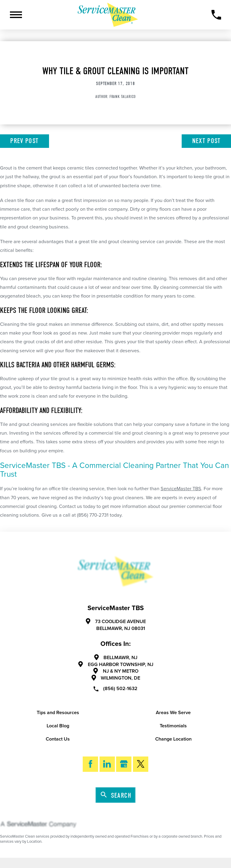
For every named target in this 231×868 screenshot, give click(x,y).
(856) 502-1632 (115, 689)
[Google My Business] (124, 764)
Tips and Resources (58, 713)
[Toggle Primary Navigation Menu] (16, 15)
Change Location (173, 739)
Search (116, 795)
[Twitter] (141, 764)
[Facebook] (90, 764)
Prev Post (24, 141)
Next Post (206, 141)
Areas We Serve (173, 713)
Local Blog (58, 726)
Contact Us (58, 739)
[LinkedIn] (107, 764)
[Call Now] (216, 15)
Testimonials (173, 726)
